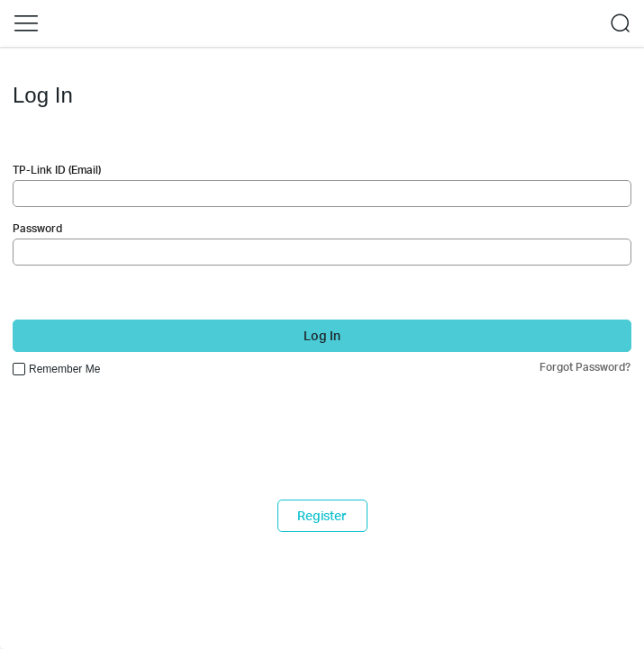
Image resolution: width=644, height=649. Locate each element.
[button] (26, 23)
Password (37, 228)
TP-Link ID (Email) (57, 170)
